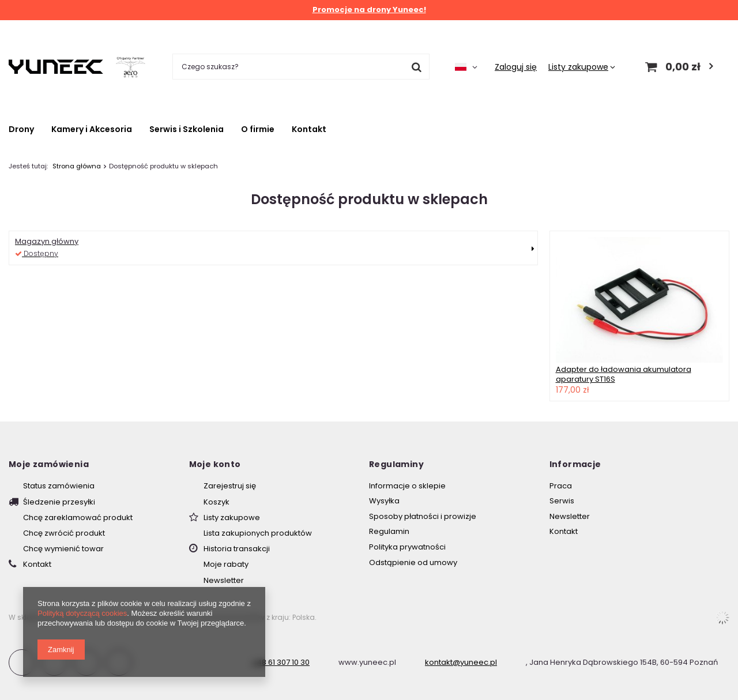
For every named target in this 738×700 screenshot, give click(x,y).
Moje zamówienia (49, 464)
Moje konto (215, 464)
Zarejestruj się (230, 486)
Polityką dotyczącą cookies (82, 613)
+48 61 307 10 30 (280, 662)
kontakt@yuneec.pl (461, 662)
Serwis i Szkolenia (187, 129)
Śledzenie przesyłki (59, 502)
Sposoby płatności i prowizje (423, 517)
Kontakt (309, 129)
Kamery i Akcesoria (92, 129)
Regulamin (389, 532)
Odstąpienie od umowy (413, 563)
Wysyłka (384, 501)
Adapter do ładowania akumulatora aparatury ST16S (624, 374)
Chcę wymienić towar (63, 549)
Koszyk (216, 502)
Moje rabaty (226, 564)
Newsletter (224, 581)
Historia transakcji (237, 549)
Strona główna (77, 166)
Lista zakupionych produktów (258, 533)
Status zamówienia (59, 486)
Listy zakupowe (578, 67)
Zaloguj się (516, 67)
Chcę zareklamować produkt (78, 518)
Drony (21, 129)
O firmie (258, 129)
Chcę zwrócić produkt (64, 533)
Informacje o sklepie (407, 486)
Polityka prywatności (407, 547)
